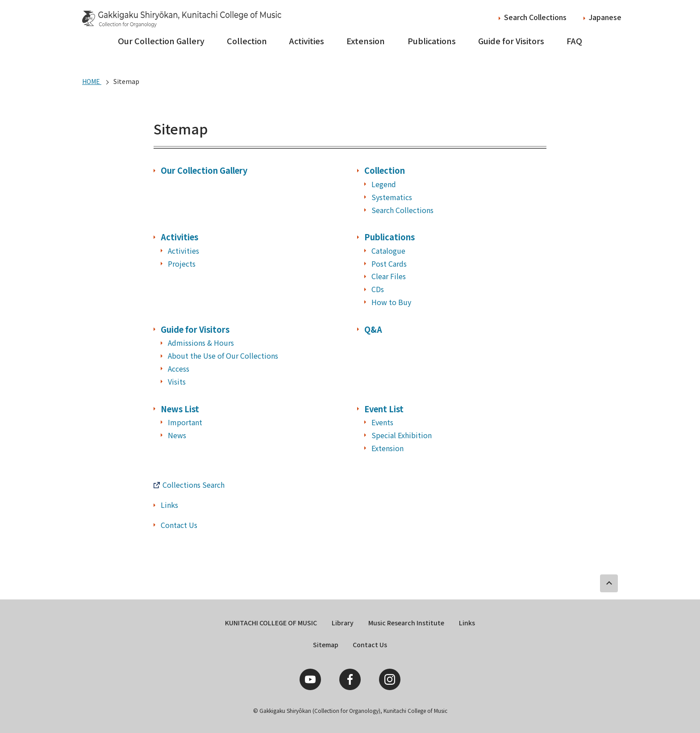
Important (185, 422)
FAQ (574, 41)
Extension (366, 41)
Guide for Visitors (511, 41)
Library (343, 623)
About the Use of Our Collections (223, 356)
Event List (384, 409)
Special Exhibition (402, 435)
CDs (378, 289)
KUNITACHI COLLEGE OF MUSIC (271, 623)
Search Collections (535, 17)
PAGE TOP (609, 583)
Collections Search (194, 485)
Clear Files (389, 276)
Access (179, 369)
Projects (182, 264)
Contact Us (179, 525)
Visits (177, 381)
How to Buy (391, 302)
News (177, 435)
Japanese (605, 17)
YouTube (310, 679)
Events (382, 422)
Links (169, 505)
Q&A (373, 329)
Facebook (350, 679)
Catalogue (388, 251)
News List (180, 409)
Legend (384, 184)
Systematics (392, 197)
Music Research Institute (406, 623)
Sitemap (326, 645)
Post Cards (389, 264)
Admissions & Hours (201, 343)
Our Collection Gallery (161, 41)
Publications (432, 41)
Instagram (390, 679)
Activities (307, 41)
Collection (247, 41)
